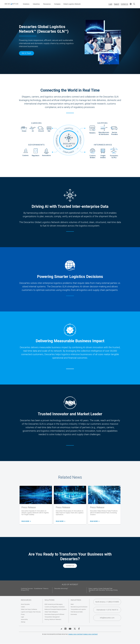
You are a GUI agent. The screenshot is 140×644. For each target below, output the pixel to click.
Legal (22, 617)
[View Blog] (61, 629)
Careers (23, 607)
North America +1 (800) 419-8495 (107, 602)
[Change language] (131, 4)
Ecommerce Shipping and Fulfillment (54, 614)
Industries (36, 4)
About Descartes (25, 604)
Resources (47, 4)
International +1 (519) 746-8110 (107, 610)
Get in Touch (26, 53)
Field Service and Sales (77, 612)
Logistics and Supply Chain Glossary (31, 612)
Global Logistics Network (72, 4)
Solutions (26, 4)
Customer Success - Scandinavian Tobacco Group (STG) (35, 589)
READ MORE (26, 521)
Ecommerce (74, 614)
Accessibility (24, 619)
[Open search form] (134, 4)
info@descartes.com (107, 618)
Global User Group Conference (29, 609)
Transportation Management (52, 617)
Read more (60, 521)
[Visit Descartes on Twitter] (75, 629)
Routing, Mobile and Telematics (53, 619)
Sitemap (23, 622)
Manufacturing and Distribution (79, 607)
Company (57, 4)
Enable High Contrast (76, 634)
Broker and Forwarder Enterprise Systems (56, 609)
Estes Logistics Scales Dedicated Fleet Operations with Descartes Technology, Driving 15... (103, 590)
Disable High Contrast (90, 634)
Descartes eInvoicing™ (61, 589)
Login (110, 4)
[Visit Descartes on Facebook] (79, 629)
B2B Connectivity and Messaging (54, 604)
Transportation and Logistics (78, 609)
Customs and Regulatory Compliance (55, 607)
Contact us (70, 566)
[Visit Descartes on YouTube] (70, 629)
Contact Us (124, 4)
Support (117, 4)
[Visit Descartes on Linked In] (65, 629)
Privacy (23, 614)
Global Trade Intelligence (51, 612)
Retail (72, 604)
